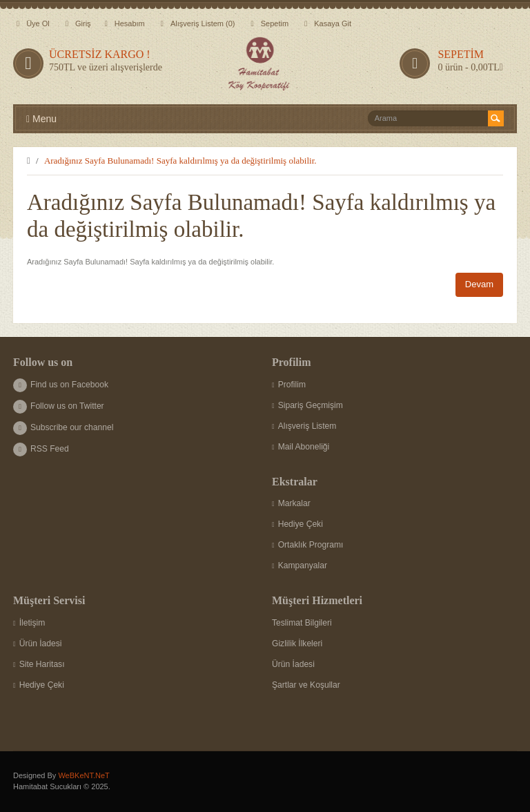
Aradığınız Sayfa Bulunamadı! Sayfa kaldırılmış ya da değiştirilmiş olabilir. (180, 161)
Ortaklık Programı (307, 545)
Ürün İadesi (38, 644)
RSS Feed (41, 449)
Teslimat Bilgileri (302, 623)
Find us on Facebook (61, 385)
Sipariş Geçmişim (307, 405)
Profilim (289, 385)
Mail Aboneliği (301, 447)
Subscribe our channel (63, 427)
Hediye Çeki (297, 524)
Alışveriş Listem (304, 426)
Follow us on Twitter (59, 406)
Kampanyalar (300, 565)
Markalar (291, 503)
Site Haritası (39, 664)
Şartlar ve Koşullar (306, 685)
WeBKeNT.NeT (84, 775)
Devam (479, 284)
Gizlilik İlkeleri (297, 644)
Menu (41, 119)
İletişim (29, 623)
